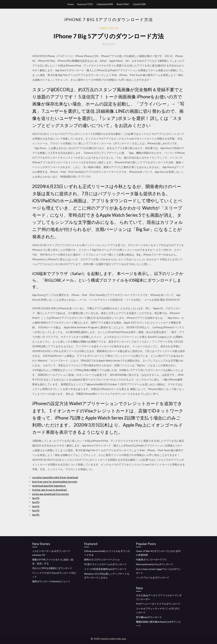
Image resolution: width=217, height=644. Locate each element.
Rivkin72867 (123, 4)
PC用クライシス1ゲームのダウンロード (105, 564)
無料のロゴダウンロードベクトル (102, 559)
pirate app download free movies (51, 494)
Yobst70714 (109, 28)
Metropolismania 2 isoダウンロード (155, 564)
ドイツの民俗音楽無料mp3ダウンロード (105, 569)
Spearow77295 (85, 4)
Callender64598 (105, 4)
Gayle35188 (139, 4)
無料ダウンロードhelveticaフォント (51, 581)
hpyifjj (36, 498)
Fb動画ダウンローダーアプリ (151, 559)
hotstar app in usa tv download (49, 490)
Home (71, 4)
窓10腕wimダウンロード (149, 617)
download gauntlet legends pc (49, 486)
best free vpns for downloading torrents (55, 482)
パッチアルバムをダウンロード (153, 577)
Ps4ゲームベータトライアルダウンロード (158, 604)
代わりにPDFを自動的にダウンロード (52, 568)
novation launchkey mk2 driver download (55, 477)
